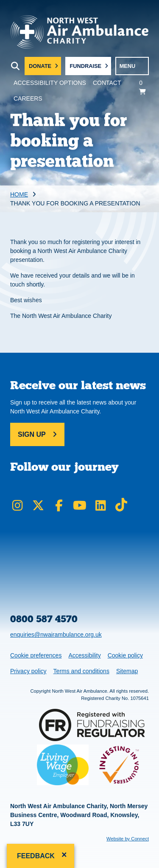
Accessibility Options (50, 83)
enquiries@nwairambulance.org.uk (56, 635)
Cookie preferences (36, 655)
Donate (40, 66)
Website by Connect (128, 839)
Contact (107, 83)
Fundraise (85, 66)
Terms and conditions (81, 671)
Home (19, 194)
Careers (28, 98)
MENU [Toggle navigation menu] (128, 66)
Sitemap (127, 671)
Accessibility (84, 655)
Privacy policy (28, 671)
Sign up (32, 434)
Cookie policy (125, 655)
